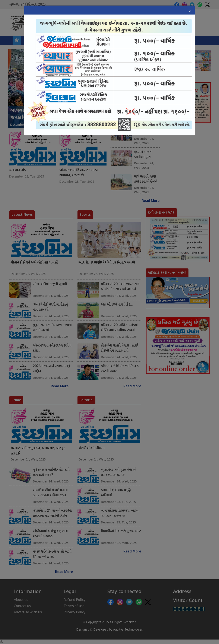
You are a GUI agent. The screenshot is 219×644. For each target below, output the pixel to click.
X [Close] (190, 11)
